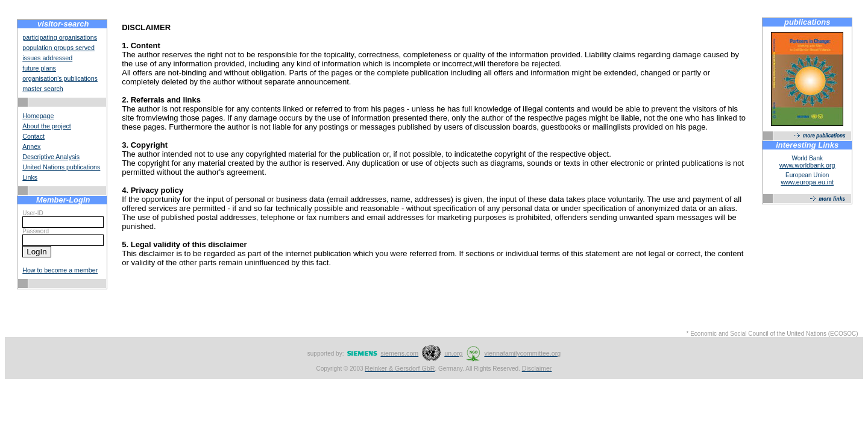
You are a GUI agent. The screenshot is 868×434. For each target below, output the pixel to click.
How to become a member (60, 270)
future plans (39, 68)
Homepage (38, 116)
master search (43, 89)
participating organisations (60, 37)
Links (30, 177)
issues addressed (47, 58)
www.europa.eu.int (807, 182)
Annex (31, 146)
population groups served (58, 48)
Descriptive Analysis (51, 157)
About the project (47, 126)
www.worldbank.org (807, 165)
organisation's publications (60, 78)
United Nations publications (61, 167)
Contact (33, 136)
